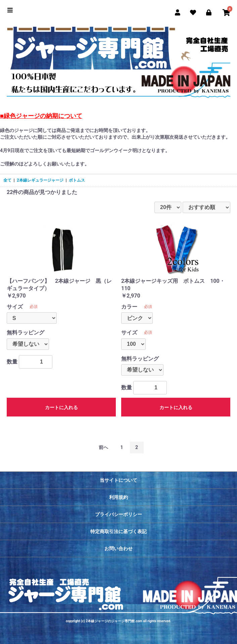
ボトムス (77, 180)
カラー (129, 307)
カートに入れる (61, 407)
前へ (103, 447)
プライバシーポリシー (118, 514)
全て (7, 180)
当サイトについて (118, 480)
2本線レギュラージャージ (40, 180)
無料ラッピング (26, 333)
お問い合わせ (118, 549)
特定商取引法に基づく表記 (118, 531)
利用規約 (118, 497)
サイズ (15, 307)
